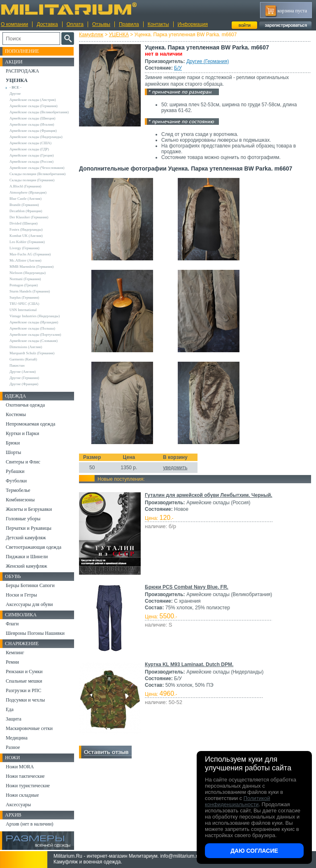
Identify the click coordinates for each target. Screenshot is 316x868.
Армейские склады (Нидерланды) (36, 137)
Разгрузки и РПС (23, 690)
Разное (13, 747)
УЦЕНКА (119, 35)
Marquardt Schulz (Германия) (32, 353)
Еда (10, 709)
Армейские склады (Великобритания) (39, 112)
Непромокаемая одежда (30, 424)
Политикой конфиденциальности (237, 801)
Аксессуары (18, 805)
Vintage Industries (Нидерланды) (35, 316)
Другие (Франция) (24, 384)
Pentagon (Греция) (24, 285)
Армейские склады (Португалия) (35, 335)
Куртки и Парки (22, 433)
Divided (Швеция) (23, 223)
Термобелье (18, 490)
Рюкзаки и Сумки (24, 671)
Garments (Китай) (23, 359)
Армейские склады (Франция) (33, 131)
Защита (14, 719)
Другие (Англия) (23, 372)
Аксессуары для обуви (29, 604)
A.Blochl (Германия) (25, 186)
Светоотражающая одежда (34, 547)
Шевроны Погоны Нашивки (35, 633)
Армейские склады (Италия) (32, 124)
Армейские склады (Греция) (31, 155)
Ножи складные (22, 795)
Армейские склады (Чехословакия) (37, 168)
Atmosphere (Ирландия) (28, 192)
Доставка (47, 24)
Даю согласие (254, 851)
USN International (23, 310)
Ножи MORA (20, 767)
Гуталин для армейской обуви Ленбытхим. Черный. (209, 495)
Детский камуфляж (26, 538)
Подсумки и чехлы (25, 700)
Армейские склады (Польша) (32, 328)
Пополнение (22, 51)
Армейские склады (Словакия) (34, 341)
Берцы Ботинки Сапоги (30, 585)
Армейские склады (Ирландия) (34, 322)
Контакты (158, 24)
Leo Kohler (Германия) (27, 242)
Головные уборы (23, 519)
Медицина (17, 738)
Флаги (12, 624)
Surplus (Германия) (24, 297)
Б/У (178, 68)
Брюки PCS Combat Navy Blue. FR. (187, 587)
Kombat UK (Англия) (26, 236)
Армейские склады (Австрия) (33, 100)
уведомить (175, 468)
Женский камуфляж (26, 566)
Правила (129, 24)
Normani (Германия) (25, 279)
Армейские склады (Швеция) (33, 118)
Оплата (75, 24)
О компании (14, 24)
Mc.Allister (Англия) (25, 260)
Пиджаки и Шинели (27, 557)
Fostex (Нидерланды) (26, 229)
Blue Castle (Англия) (26, 199)
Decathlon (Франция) (26, 211)
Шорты (13, 452)
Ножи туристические (28, 786)
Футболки (16, 481)
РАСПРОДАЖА (22, 71)
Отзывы (101, 24)
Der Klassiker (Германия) (29, 217)
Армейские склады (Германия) (34, 106)
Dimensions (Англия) (26, 347)
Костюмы (16, 414)
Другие (15, 94)
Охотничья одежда (25, 405)
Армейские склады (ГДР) (29, 149)
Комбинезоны (20, 500)
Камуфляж (91, 35)
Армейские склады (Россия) (31, 161)
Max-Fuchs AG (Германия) (30, 254)
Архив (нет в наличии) (30, 824)
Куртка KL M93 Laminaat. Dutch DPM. (189, 664)
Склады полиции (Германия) (32, 180)
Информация (193, 24)
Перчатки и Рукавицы (29, 528)
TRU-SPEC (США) (24, 304)
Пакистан (17, 365)
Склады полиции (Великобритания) (37, 174)
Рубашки (15, 471)
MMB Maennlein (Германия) (31, 267)
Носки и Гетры (21, 595)
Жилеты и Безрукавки (29, 509)
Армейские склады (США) (30, 143)
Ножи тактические (25, 776)
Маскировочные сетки (29, 728)
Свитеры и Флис (23, 462)
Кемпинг (15, 653)
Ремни (12, 662)
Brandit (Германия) (24, 205)
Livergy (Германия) (24, 248)
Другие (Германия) (208, 61)
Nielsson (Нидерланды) (28, 273)
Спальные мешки (24, 681)
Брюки (13, 443)
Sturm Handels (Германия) (30, 291)
